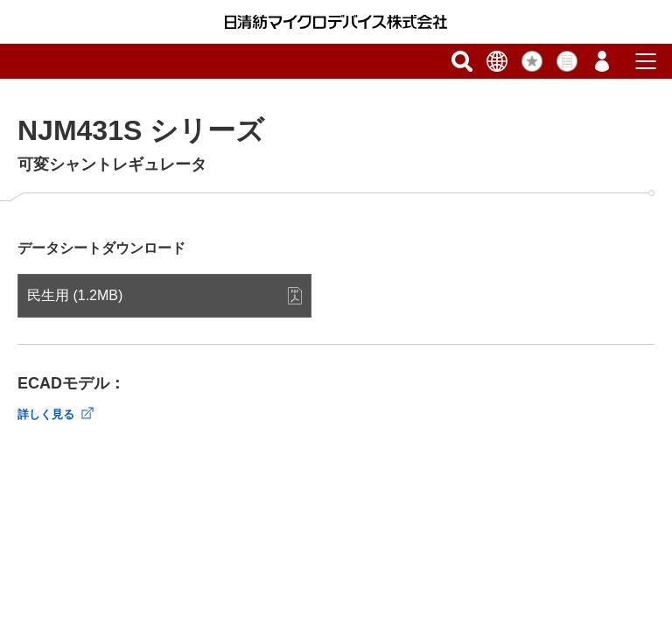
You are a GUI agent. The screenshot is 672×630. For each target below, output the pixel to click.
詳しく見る (46, 414)
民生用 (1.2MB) (75, 295)
